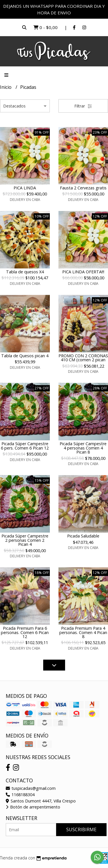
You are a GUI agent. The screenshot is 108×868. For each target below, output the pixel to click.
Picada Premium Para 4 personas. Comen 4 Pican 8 (83, 632)
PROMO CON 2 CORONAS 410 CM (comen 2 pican (83, 358)
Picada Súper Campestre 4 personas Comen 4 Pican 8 (83, 448)
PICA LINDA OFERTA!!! (83, 272)
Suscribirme (81, 829)
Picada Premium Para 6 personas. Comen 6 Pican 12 (25, 632)
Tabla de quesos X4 (25, 272)
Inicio (6, 87)
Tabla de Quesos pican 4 (25, 356)
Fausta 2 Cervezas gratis (83, 188)
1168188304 (20, 795)
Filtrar (83, 106)
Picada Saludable (83, 536)
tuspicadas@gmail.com (31, 788)
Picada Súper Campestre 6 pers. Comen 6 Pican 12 (25, 446)
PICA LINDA (25, 188)
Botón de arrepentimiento (33, 807)
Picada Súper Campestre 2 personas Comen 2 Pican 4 (25, 540)
